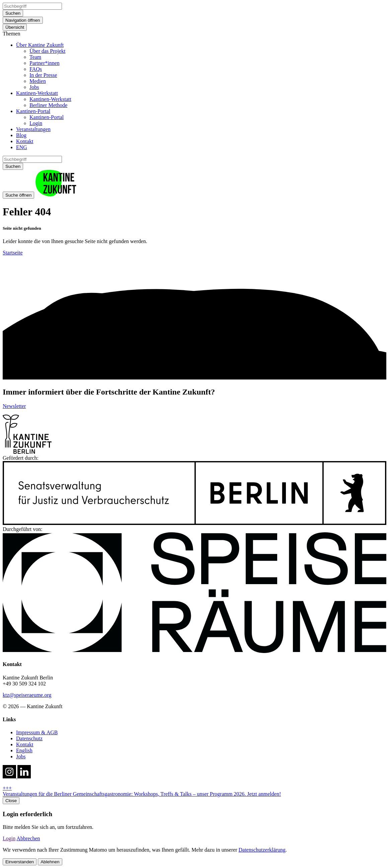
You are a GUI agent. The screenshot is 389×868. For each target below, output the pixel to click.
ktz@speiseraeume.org (27, 695)
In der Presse (43, 75)
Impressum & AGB (37, 732)
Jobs (34, 87)
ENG (22, 147)
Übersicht (15, 27)
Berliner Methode (48, 105)
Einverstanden (20, 862)
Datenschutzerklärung (262, 850)
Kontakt (25, 141)
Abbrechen (28, 838)
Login (36, 123)
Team (35, 57)
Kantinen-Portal (33, 111)
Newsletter (14, 406)
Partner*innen (45, 63)
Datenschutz (29, 738)
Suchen (13, 13)
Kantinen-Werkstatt (37, 93)
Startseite (13, 253)
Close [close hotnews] (11, 801)
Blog (21, 135)
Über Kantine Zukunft (40, 45)
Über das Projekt (48, 51)
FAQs (36, 69)
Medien (38, 81)
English (24, 750)
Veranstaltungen (33, 129)
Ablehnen (50, 862)
